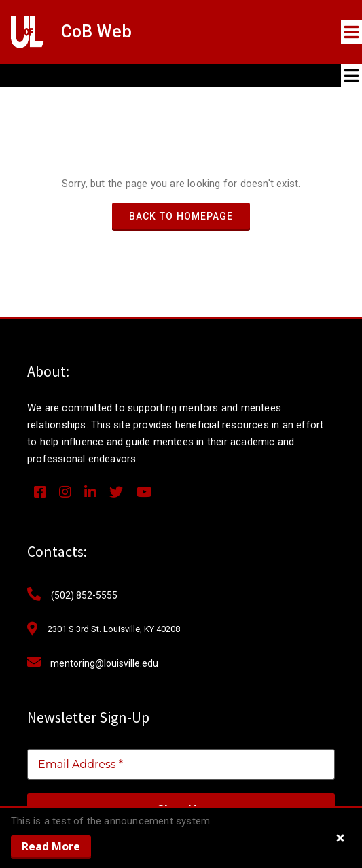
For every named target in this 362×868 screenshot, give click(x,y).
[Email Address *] (181, 764)
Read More (51, 846)
